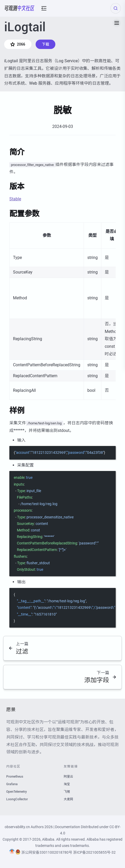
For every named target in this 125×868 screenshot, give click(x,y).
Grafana (12, 784)
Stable (15, 199)
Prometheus (15, 777)
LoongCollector (17, 799)
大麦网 (68, 799)
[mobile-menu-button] (44, 8)
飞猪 (67, 792)
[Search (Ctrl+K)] (116, 8)
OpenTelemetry (17, 792)
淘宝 (67, 784)
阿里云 (68, 777)
